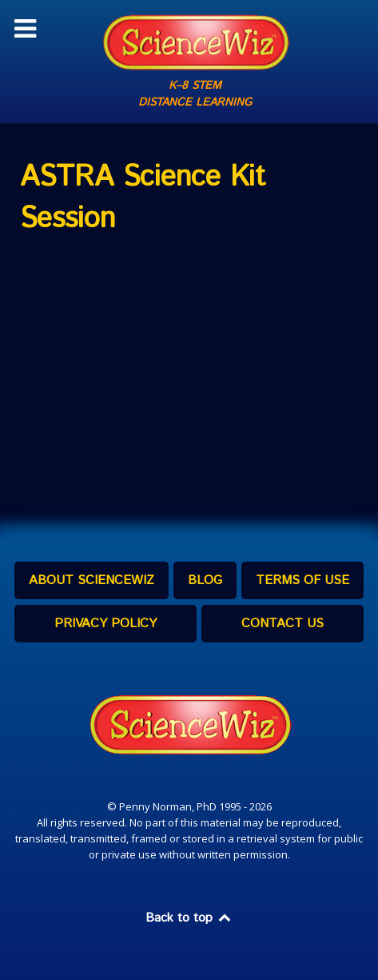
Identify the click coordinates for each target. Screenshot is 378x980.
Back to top (189, 918)
